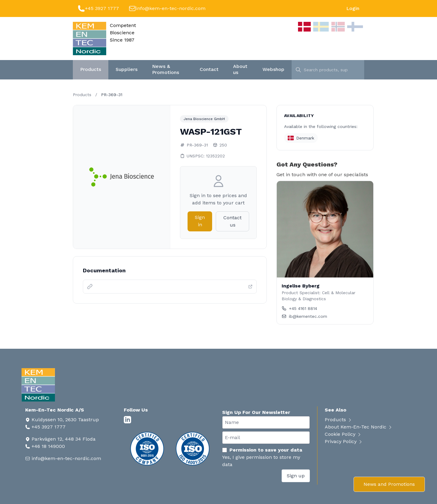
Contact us (232, 221)
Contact (209, 69)
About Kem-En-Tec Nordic (359, 427)
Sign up (296, 476)
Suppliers (127, 69)
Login (353, 8)
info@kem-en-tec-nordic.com (171, 8)
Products (91, 69)
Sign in (200, 221)
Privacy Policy (344, 441)
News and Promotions (389, 484)
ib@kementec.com (304, 316)
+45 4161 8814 (299, 308)
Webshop (273, 69)
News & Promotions (166, 69)
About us (240, 69)
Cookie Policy (343, 434)
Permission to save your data (262, 450)
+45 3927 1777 (102, 8)
